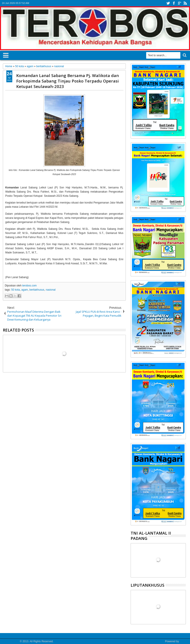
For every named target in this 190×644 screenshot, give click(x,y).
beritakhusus (37, 290)
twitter (168, 3)
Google (184, 641)
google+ (179, 3)
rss (185, 3)
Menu (6, 55)
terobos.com (29, 286)
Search (184, 55)
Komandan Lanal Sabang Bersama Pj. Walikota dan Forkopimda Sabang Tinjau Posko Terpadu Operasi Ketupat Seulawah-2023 (67, 81)
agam (25, 290)
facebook (174, 3)
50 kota (15, 290)
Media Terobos (11, 641)
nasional (51, 290)
